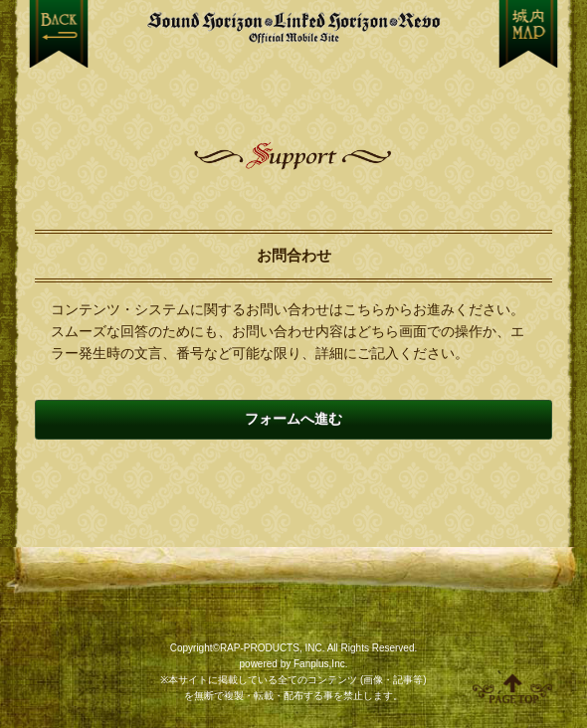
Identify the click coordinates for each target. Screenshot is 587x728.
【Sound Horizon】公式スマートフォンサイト (294, 27)
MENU (529, 34)
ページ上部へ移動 (512, 688)
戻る (59, 34)
